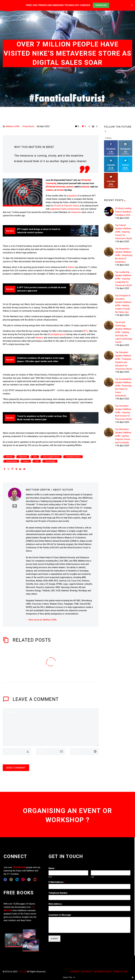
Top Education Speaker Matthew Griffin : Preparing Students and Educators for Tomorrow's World (123, 361)
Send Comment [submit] (16, 768)
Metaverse (23, 457)
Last (92, 877)
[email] (51, 752)
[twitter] (29, 880)
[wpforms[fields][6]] (89, 897)
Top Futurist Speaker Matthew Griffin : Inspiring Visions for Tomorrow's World (123, 232)
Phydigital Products (73, 457)
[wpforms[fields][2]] (89, 925)
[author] (17, 752)
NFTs (86, 331)
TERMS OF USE (120, 972)
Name (52, 868)
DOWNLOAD (101, 5)
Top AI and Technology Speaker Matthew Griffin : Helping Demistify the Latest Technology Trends (124, 332)
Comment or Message (60, 915)
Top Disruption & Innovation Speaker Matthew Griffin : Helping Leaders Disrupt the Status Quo (123, 304)
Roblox (71, 267)
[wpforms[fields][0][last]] (111, 873)
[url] (84, 752)
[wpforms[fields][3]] (89, 908)
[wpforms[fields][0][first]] (68, 873)
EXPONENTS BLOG (102, 972)
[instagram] (11, 880)
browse (60, 190)
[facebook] (5, 880)
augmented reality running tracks (65, 209)
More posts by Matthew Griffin (43, 620)
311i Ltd (23, 972)
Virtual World (28, 126)
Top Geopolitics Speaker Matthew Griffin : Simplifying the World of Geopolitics (124, 255)
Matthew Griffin (13, 126)
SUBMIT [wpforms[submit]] (54, 939)
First (50, 877)
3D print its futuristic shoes (66, 206)
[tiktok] (23, 880)
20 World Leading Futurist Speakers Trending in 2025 (123, 212)
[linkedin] (17, 880)
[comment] (51, 727)
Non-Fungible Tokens (51, 457)
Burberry (39, 338)
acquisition (72, 196)
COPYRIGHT (86, 972)
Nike (35, 457)
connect (70, 187)
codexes (50, 190)
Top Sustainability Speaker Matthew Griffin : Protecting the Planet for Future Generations (123, 387)
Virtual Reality (50, 461)
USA (37, 461)
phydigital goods (58, 334)
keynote (85, 187)
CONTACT (75, 972)
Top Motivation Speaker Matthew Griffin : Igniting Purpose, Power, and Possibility (123, 436)
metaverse (76, 212)
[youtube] (35, 880)
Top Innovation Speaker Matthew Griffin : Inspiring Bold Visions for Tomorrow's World (123, 412)
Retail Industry (12, 461)
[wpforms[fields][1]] (89, 887)
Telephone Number (58, 893)
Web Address (55, 904)
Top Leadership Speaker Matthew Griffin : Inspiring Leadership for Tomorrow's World (123, 279)
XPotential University (55, 187)
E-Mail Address (57, 882)
